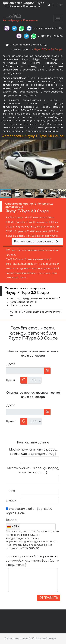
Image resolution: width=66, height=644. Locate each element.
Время (11, 380)
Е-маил (11, 501)
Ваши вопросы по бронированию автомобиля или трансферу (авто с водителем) (32, 561)
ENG (60, 5)
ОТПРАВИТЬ (49, 598)
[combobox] (13, 527)
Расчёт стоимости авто (37, 242)
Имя (12, 491)
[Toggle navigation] (58, 19)
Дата (11, 364)
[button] (63, 164)
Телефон (12, 520)
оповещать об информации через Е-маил (29, 511)
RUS (50, 5)
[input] (25, 371)
